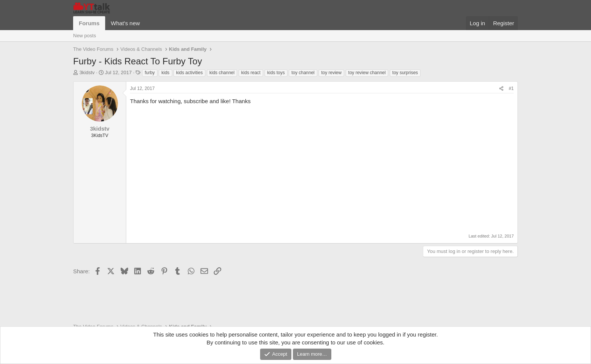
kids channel (222, 73)
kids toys (276, 73)
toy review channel (367, 73)
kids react (251, 73)
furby (150, 73)
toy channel (303, 73)
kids (165, 73)
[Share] (501, 89)
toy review (331, 73)
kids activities (189, 73)
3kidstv (87, 72)
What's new (125, 23)
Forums (89, 23)
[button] (146, 23)
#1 (511, 88)
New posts (85, 36)
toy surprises (405, 73)
